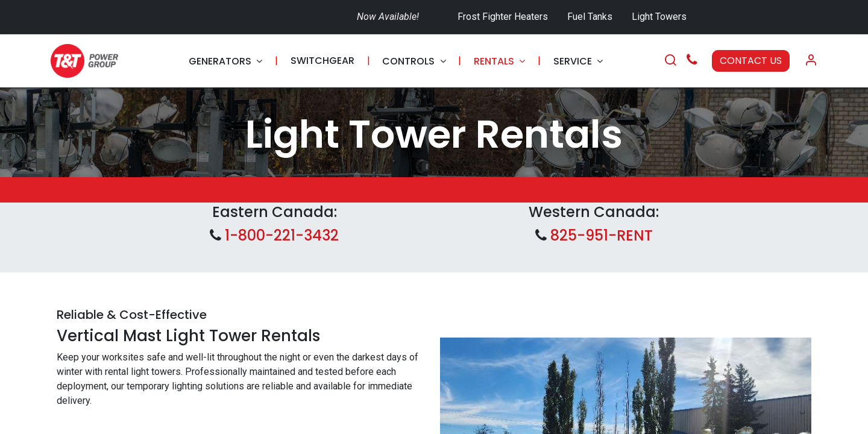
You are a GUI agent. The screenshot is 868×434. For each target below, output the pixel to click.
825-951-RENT (602, 235)
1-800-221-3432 (280, 235)
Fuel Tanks (591, 17)
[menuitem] (225, 61)
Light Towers (659, 17)
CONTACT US (751, 61)
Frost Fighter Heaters (503, 17)
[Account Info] (811, 61)
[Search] (670, 61)
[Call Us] (692, 61)
